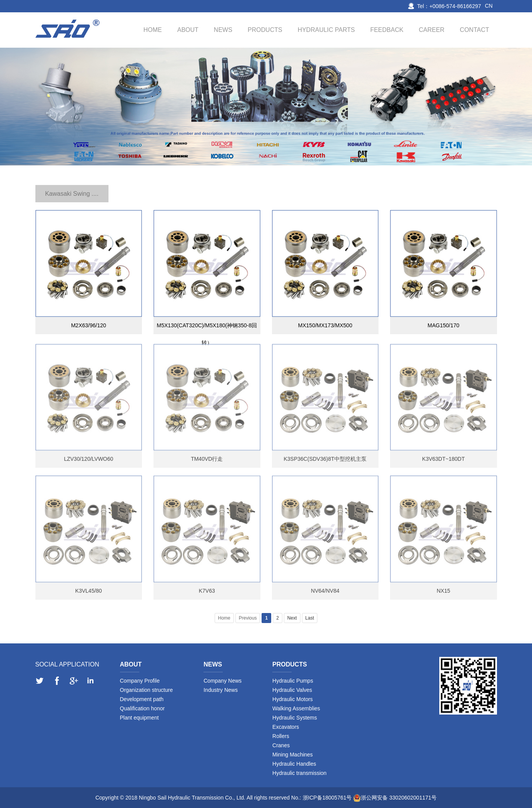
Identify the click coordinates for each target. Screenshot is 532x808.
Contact (474, 30)
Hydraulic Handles (294, 764)
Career (432, 30)
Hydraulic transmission (299, 773)
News (223, 30)
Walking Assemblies (296, 708)
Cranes (281, 745)
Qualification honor (143, 708)
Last (310, 618)
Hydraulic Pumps (293, 681)
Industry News (221, 690)
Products (265, 30)
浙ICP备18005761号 (327, 798)
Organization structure (147, 690)
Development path (142, 699)
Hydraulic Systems (295, 718)
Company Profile (140, 681)
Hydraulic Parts (326, 30)
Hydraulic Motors (293, 699)
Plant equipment (139, 718)
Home (153, 30)
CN (489, 6)
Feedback (387, 30)
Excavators (286, 727)
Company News (223, 681)
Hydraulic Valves (292, 690)
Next (292, 618)
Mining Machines (293, 755)
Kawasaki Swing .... (72, 194)
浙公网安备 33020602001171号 (399, 798)
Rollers (281, 736)
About (188, 30)
